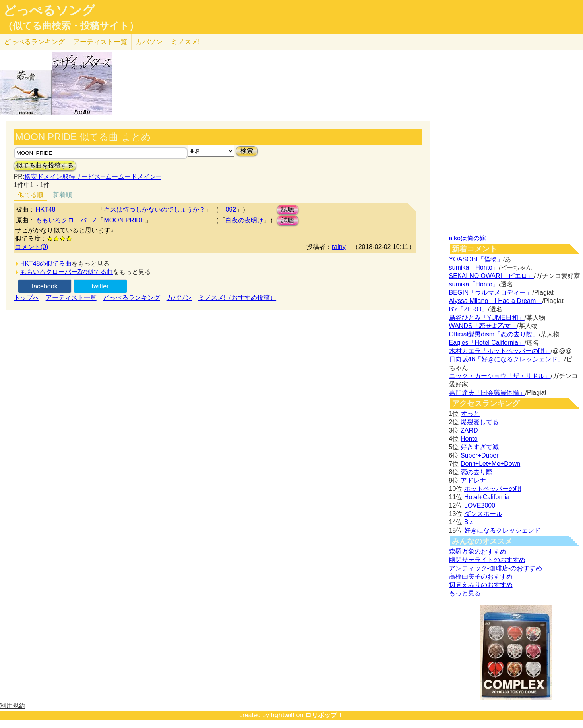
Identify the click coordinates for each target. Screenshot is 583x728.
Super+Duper (480, 455)
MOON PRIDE (124, 220)
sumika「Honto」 (474, 267)
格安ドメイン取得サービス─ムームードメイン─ (92, 177)
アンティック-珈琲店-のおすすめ (496, 568)
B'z (469, 522)
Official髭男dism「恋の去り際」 (494, 334)
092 (231, 210)
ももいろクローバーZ (66, 220)
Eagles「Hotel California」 (487, 343)
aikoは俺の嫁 (468, 238)
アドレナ (473, 480)
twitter (100, 286)
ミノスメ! (185, 42)
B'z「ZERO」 (469, 309)
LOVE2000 (480, 505)
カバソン (149, 42)
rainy (339, 247)
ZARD (469, 430)
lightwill (283, 715)
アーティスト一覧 (71, 298)
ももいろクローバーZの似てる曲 (67, 272)
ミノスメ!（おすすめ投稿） (237, 298)
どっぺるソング (49, 10)
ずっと (470, 414)
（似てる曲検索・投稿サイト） (71, 26)
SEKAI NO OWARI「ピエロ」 (492, 276)
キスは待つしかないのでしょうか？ (155, 210)
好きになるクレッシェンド (502, 530)
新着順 (62, 195)
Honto (469, 439)
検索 (247, 151)
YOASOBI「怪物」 (476, 259)
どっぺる (34, 42)
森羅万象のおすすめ (478, 551)
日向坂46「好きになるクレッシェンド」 (507, 359)
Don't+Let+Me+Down (490, 464)
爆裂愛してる (480, 422)
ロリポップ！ (324, 715)
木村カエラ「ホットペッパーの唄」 (500, 351)
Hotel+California (487, 497)
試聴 (288, 210)
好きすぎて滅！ (483, 447)
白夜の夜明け (244, 220)
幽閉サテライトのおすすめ (487, 560)
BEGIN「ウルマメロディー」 (491, 293)
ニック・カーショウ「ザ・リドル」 (500, 376)
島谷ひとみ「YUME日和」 (487, 318)
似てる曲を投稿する (45, 165)
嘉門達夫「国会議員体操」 (487, 393)
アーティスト (100, 42)
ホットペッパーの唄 (493, 489)
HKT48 (46, 210)
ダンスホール (483, 514)
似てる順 (31, 195)
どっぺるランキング (132, 298)
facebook (45, 286)
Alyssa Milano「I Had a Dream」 (496, 301)
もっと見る (465, 593)
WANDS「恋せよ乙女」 (483, 326)
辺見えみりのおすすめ (481, 585)
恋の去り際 (476, 472)
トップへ (27, 298)
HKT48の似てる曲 (46, 264)
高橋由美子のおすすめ (481, 576)
